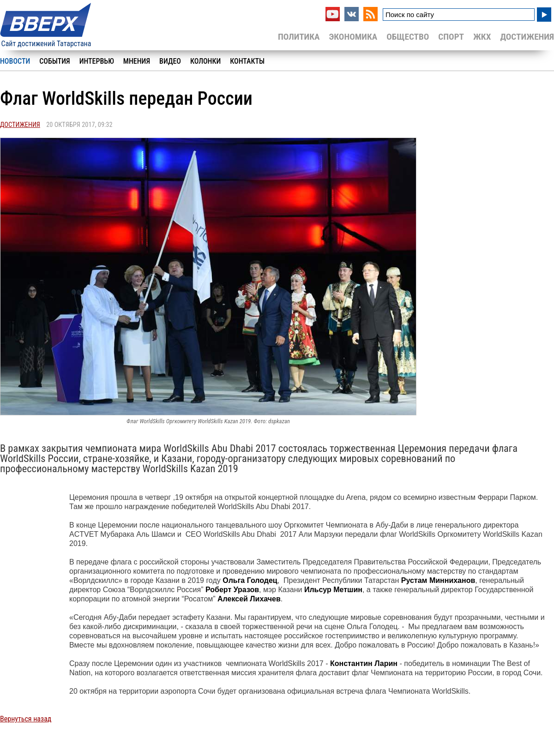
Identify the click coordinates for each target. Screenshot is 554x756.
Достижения (527, 37)
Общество (408, 37)
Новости (15, 61)
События (54, 61)
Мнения (137, 61)
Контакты (247, 61)
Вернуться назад (26, 719)
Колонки (205, 61)
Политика (299, 37)
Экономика (353, 37)
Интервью (97, 61)
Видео (170, 61)
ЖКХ (482, 37)
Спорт (451, 37)
